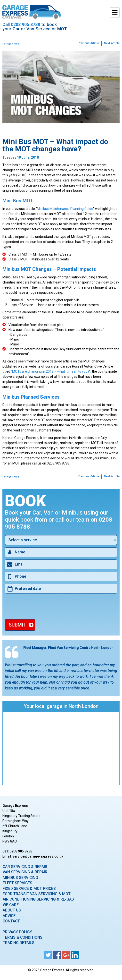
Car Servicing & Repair (25, 867)
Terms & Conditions (23, 937)
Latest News (11, 44)
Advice (9, 916)
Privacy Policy (17, 932)
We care (11, 905)
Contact (11, 921)
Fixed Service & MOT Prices (29, 889)
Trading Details (19, 943)
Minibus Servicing (20, 878)
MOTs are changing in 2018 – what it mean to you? (51, 371)
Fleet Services (17, 883)
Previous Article (88, 43)
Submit (18, 625)
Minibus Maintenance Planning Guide (65, 209)
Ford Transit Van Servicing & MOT (37, 894)
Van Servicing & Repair (25, 872)
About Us (12, 910)
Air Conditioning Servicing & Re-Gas (38, 899)
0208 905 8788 (25, 24)
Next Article (112, 43)
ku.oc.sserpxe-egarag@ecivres (38, 856)
